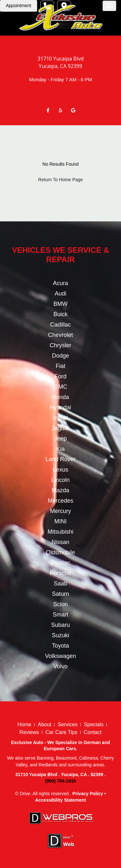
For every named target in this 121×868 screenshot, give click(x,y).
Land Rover (60, 459)
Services (68, 724)
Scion (60, 604)
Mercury (60, 511)
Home (24, 724)
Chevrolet (60, 335)
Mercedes (60, 501)
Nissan (60, 542)
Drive (25, 794)
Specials (94, 724)
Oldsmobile (60, 552)
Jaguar (60, 428)
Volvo (60, 666)
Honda (60, 397)
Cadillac (60, 325)
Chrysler (60, 345)
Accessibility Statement (60, 800)
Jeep (60, 439)
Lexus (60, 470)
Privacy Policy (88, 794)
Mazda (60, 490)
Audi (60, 294)
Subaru (60, 625)
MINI (61, 521)
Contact (93, 732)
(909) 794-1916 (61, 781)
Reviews (29, 732)
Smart (60, 615)
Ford (60, 376)
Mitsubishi (60, 532)
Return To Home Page (60, 180)
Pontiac (60, 563)
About (45, 724)
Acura (60, 283)
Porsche (60, 573)
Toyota (60, 646)
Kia (60, 449)
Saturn (60, 594)
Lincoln (60, 480)
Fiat (60, 366)
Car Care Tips (61, 732)
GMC (61, 387)
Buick (60, 314)
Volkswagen (60, 656)
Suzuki (60, 635)
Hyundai (60, 407)
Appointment (19, 6)
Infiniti (60, 418)
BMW (61, 304)
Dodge (60, 356)
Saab (60, 584)
